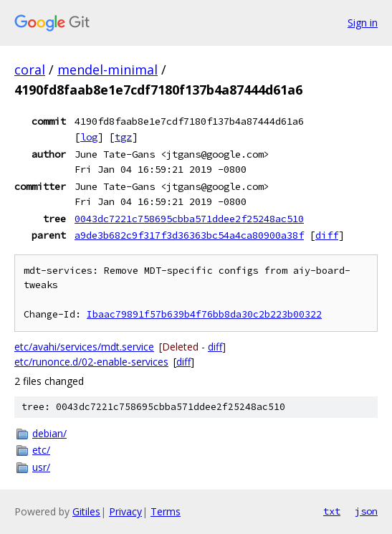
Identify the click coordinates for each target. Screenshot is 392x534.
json (366, 511)
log (89, 137)
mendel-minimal (107, 70)
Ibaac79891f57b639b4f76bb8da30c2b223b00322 (204, 314)
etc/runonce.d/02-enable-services (91, 362)
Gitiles (86, 511)
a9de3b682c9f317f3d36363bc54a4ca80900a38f (189, 235)
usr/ (41, 467)
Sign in (363, 23)
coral (30, 70)
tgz (123, 137)
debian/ (49, 433)
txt (332, 511)
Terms (166, 511)
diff (327, 235)
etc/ (41, 450)
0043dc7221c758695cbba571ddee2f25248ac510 (189, 219)
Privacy (125, 511)
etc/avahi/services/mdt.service (84, 347)
